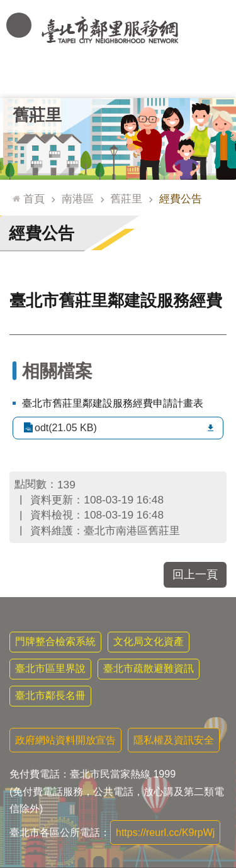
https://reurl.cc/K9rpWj (165, 832)
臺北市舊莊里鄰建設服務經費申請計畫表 (113, 403)
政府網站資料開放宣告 (65, 740)
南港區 (78, 199)
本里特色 (166, 79)
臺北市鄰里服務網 (118, 30)
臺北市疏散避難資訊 (149, 668)
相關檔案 (57, 371)
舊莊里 (37, 115)
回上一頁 (195, 574)
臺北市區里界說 (50, 668)
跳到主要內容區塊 (7, 7)
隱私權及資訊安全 (174, 740)
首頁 (34, 199)
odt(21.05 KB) (66, 428)
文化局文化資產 (149, 641)
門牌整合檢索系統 (55, 641)
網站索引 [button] (19, 25)
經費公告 (181, 199)
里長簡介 (71, 79)
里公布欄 (24, 79)
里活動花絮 (212, 79)
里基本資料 (118, 79)
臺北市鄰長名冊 (50, 695)
